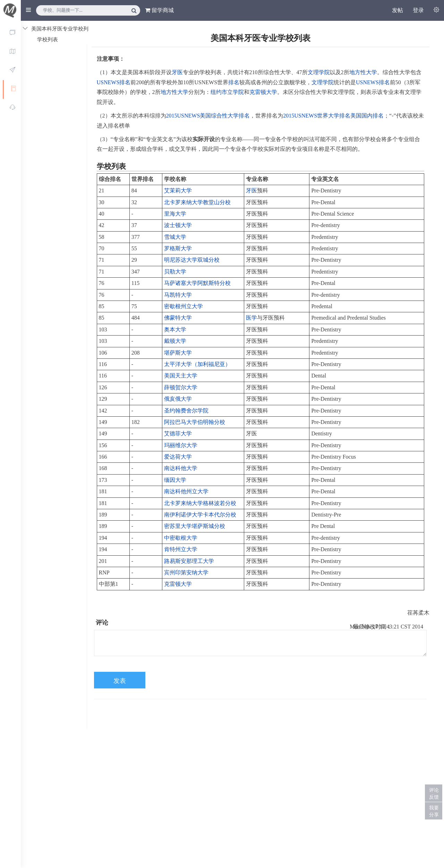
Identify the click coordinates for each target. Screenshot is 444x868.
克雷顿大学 (263, 92)
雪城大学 (175, 237)
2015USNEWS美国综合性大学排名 (208, 116)
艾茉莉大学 (178, 190)
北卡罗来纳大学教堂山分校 (197, 202)
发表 (120, 681)
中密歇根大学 (181, 538)
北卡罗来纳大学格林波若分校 (200, 503)
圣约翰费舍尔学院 (186, 411)
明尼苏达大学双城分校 (192, 260)
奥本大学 (175, 329)
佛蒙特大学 (178, 318)
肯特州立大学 (181, 549)
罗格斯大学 (178, 248)
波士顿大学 (178, 225)
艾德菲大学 (178, 433)
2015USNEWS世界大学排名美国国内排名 (333, 116)
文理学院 (319, 72)
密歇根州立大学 (183, 306)
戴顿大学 (175, 341)
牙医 (177, 72)
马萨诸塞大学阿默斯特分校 (197, 283)
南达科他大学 (181, 468)
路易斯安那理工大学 (189, 561)
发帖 (398, 10)
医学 (251, 318)
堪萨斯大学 (178, 353)
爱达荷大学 (178, 457)
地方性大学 (363, 72)
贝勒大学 (175, 272)
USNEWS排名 (114, 82)
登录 (418, 10)
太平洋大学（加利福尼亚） (197, 364)
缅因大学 (175, 480)
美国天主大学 (181, 376)
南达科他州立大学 (186, 491)
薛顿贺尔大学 (181, 387)
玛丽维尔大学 (181, 445)
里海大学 (175, 214)
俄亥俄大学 (178, 399)
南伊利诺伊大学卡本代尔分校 (200, 515)
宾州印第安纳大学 (186, 572)
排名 (234, 82)
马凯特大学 (178, 295)
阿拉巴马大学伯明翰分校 (195, 422)
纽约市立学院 (227, 92)
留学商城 (159, 10)
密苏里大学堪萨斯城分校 (195, 526)
